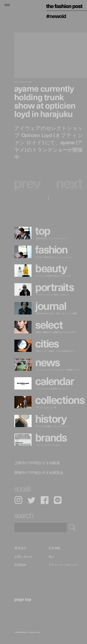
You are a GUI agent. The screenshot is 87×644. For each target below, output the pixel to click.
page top (23, 599)
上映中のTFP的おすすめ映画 (37, 463)
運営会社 (20, 548)
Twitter (31, 500)
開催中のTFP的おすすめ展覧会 (39, 472)
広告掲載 (54, 548)
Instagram (18, 500)
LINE (58, 500)
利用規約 (20, 565)
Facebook (45, 500)
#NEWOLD (56, 16)
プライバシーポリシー (63, 565)
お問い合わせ (23, 556)
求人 (52, 556)
